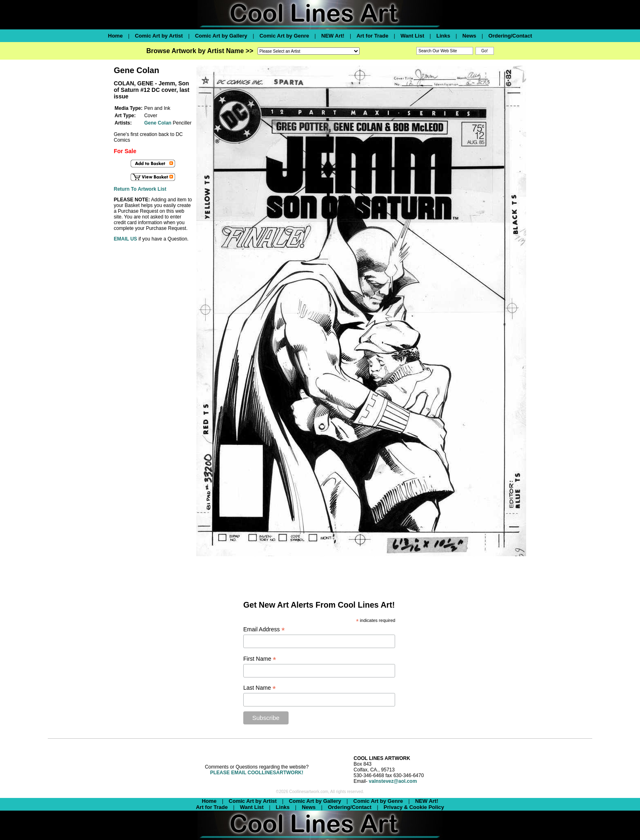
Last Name (260, 688)
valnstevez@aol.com (393, 781)
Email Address (264, 629)
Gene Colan (158, 123)
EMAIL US (126, 239)
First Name (260, 659)
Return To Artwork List (140, 189)
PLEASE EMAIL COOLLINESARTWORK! (257, 773)
